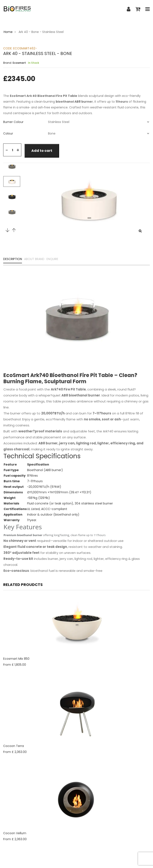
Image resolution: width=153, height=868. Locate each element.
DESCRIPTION (13, 259)
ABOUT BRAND (34, 259)
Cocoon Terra (14, 746)
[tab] (76, 122)
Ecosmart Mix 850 (16, 659)
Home (8, 32)
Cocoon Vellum (15, 833)
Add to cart (42, 151)
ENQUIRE (52, 259)
